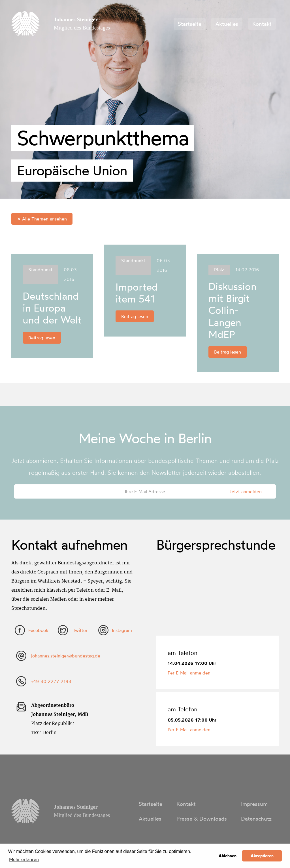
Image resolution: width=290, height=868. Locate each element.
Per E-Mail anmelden (189, 673)
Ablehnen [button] (228, 856)
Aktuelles (227, 24)
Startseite (190, 24)
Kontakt (262, 24)
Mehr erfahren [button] (24, 859)
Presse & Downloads (202, 819)
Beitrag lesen (42, 338)
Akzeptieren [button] (262, 856)
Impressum (254, 804)
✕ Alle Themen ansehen (42, 219)
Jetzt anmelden (246, 491)
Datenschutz (256, 819)
